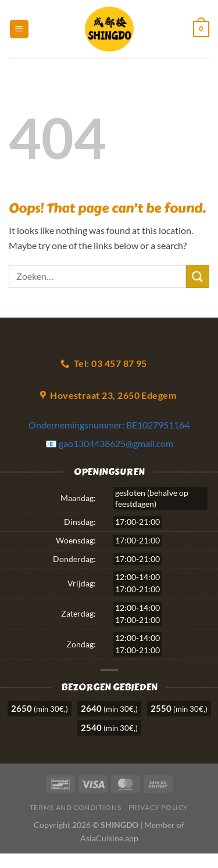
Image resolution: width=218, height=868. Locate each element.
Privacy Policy (159, 807)
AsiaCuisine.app (109, 838)
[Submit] (198, 276)
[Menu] (19, 29)
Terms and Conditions (75, 807)
